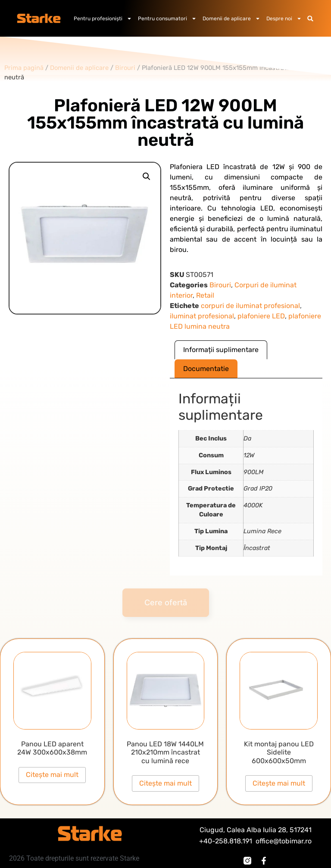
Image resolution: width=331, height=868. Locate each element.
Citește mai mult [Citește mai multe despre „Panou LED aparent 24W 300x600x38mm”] (52, 775)
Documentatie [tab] (206, 369)
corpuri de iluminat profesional (250, 306)
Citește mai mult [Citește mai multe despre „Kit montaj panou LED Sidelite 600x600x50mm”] (279, 783)
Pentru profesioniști (103, 19)
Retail (205, 295)
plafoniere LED (261, 316)
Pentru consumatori (167, 19)
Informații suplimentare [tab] (221, 350)
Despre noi (284, 19)
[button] (311, 18)
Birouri (220, 285)
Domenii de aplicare (231, 19)
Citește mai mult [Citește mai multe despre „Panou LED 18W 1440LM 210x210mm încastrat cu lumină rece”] (165, 783)
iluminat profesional (202, 316)
